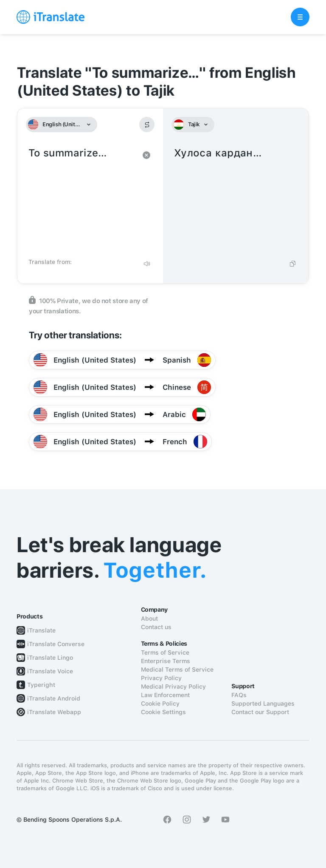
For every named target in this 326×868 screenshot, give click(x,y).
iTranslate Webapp (54, 712)
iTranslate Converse (56, 644)
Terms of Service (165, 652)
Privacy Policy (161, 678)
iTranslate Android (54, 698)
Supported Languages (263, 703)
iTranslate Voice (50, 671)
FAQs (239, 695)
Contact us (156, 627)
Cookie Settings (163, 712)
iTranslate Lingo (50, 658)
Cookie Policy (160, 703)
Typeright (41, 685)
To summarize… (82, 200)
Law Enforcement (165, 695)
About (149, 618)
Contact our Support (260, 712)
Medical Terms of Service (177, 669)
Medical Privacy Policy (173, 686)
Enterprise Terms (166, 661)
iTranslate (41, 630)
